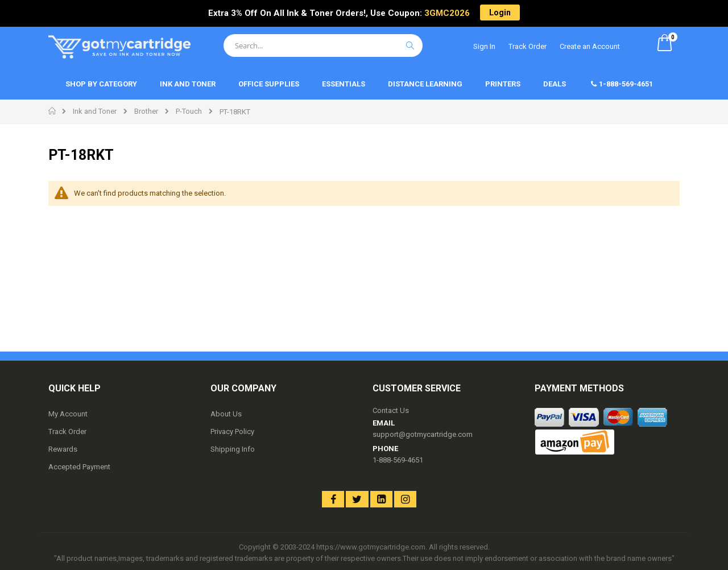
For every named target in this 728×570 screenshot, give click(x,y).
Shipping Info (233, 449)
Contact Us (391, 410)
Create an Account (590, 46)
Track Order (528, 46)
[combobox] (323, 46)
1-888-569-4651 (398, 460)
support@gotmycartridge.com (423, 434)
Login (500, 13)
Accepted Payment (79, 467)
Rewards (63, 449)
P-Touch (189, 111)
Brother (146, 111)
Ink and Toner (95, 111)
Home (53, 111)
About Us (226, 414)
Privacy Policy (232, 431)
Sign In (484, 46)
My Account (68, 414)
